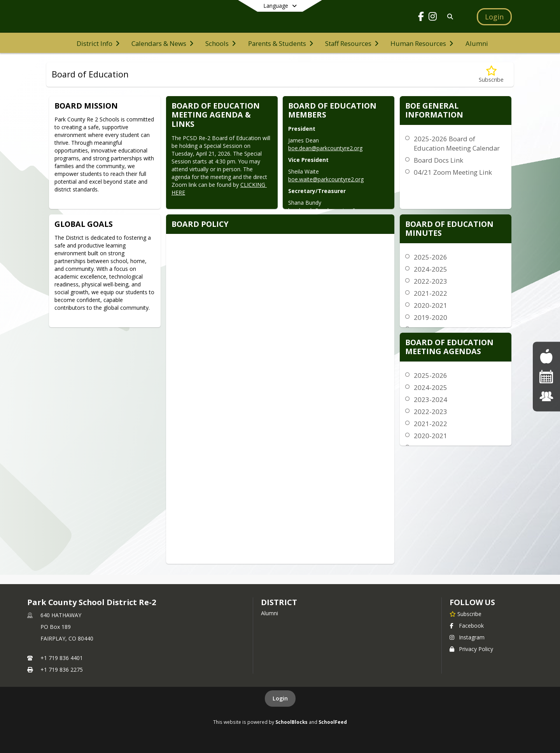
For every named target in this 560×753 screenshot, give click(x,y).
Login (280, 698)
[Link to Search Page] (449, 17)
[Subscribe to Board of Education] (491, 75)
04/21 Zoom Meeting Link (453, 172)
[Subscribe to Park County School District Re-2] (465, 614)
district (279, 602)
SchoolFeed (333, 722)
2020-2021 (430, 305)
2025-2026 (430, 257)
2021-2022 (430, 293)
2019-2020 (430, 317)
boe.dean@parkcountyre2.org (325, 148)
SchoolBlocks (291, 722)
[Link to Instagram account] (433, 18)
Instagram (467, 637)
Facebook (467, 626)
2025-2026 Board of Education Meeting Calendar (457, 143)
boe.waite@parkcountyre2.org (326, 179)
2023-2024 (430, 399)
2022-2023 (430, 281)
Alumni (269, 613)
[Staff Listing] (546, 396)
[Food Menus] (546, 356)
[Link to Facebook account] (421, 18)
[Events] (546, 376)
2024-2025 (430, 269)
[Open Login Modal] (494, 17)
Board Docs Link (438, 160)
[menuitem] (98, 43)
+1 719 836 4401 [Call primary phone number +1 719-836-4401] (62, 658)
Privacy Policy (471, 649)
